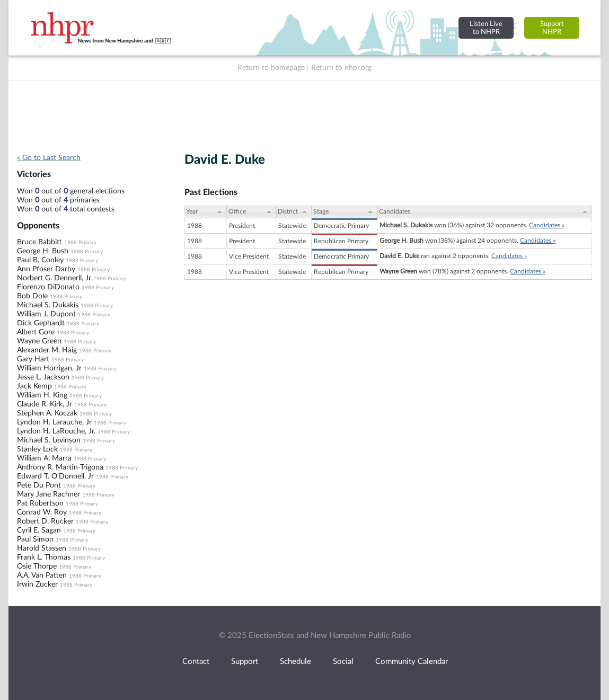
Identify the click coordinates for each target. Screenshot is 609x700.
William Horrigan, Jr (49, 368)
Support (245, 662)
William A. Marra (44, 458)
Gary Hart (33, 359)
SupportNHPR (552, 28)
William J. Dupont (46, 314)
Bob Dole (32, 296)
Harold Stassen (42, 548)
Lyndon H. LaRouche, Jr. (56, 431)
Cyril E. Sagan (39, 530)
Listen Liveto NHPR (486, 28)
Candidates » (547, 225)
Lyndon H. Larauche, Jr (54, 422)
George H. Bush (43, 251)
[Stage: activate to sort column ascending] (345, 212)
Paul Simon (35, 539)
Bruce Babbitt (39, 242)
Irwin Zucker (37, 584)
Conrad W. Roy (42, 512)
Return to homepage (271, 68)
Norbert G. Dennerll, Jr (54, 278)
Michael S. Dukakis (48, 305)
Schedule (295, 662)
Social (343, 662)
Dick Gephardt (41, 323)
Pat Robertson (40, 503)
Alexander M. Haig (47, 350)
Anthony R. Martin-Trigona (60, 467)
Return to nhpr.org (341, 68)
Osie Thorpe (37, 566)
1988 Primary (80, 243)
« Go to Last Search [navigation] (49, 158)
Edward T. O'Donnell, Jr (55, 476)
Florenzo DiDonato (48, 287)
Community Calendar (412, 662)
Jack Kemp (34, 386)
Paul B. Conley (40, 260)
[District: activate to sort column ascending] (294, 212)
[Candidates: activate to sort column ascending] (485, 212)
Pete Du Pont (39, 485)
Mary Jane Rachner (48, 494)
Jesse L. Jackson (43, 377)
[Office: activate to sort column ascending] (251, 212)
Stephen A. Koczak (47, 413)
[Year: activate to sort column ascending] (206, 212)
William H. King (42, 395)
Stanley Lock (37, 449)
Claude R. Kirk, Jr (45, 404)
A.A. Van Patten (42, 575)
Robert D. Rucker (45, 521)
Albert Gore (36, 332)
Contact (196, 662)
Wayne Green (39, 341)
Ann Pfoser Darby (46, 269)
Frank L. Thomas (44, 557)
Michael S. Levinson (49, 440)
